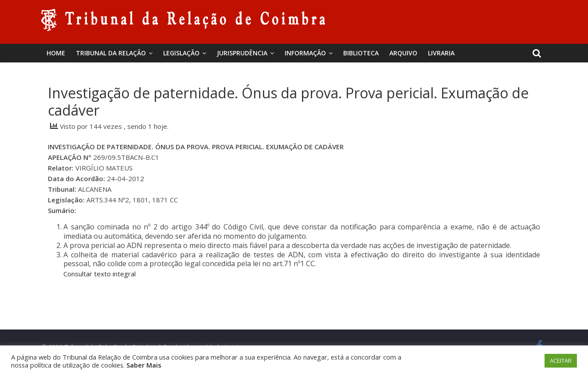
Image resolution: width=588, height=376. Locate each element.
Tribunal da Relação (111, 53)
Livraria (441, 53)
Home (56, 53)
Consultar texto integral (100, 274)
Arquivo (403, 53)
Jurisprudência (242, 53)
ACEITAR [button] (561, 360)
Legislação (181, 53)
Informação (305, 53)
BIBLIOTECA (361, 53)
